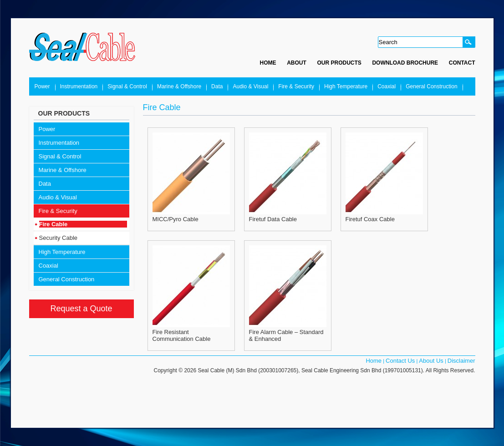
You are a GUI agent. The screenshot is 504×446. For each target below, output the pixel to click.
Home (268, 63)
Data (217, 86)
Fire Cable (53, 224)
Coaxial (387, 86)
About (297, 63)
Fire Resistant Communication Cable (182, 335)
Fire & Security (296, 86)
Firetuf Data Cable (273, 219)
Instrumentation (79, 86)
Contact (462, 63)
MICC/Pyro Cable (176, 219)
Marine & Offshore (179, 86)
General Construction (431, 86)
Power (42, 86)
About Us (431, 361)
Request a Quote (81, 309)
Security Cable (59, 238)
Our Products (339, 63)
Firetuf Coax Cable (370, 219)
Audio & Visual (250, 86)
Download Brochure (405, 63)
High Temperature (346, 86)
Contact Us (400, 361)
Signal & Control (127, 86)
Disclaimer (461, 361)
